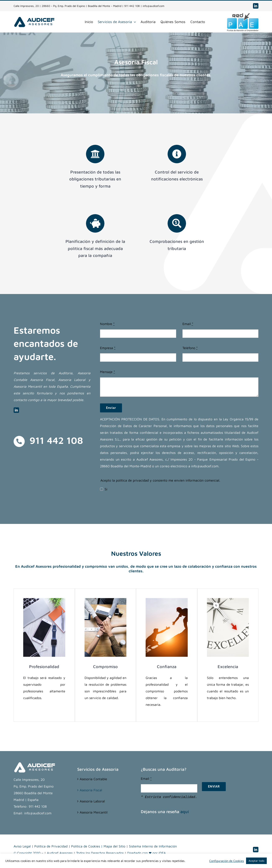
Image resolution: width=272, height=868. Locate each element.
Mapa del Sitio (114, 846)
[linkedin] (256, 6)
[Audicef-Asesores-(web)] (34, 18)
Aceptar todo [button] (256, 861)
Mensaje (108, 372)
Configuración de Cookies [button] (227, 861)
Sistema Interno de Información (153, 846)
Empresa (108, 348)
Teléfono (190, 348)
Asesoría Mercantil (94, 812)
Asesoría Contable (93, 779)
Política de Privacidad (51, 846)
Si (106, 489)
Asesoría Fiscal (91, 790)
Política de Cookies (86, 846)
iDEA (162, 853)
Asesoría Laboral (92, 801)
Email (188, 324)
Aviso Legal (22, 846)
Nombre (107, 324)
